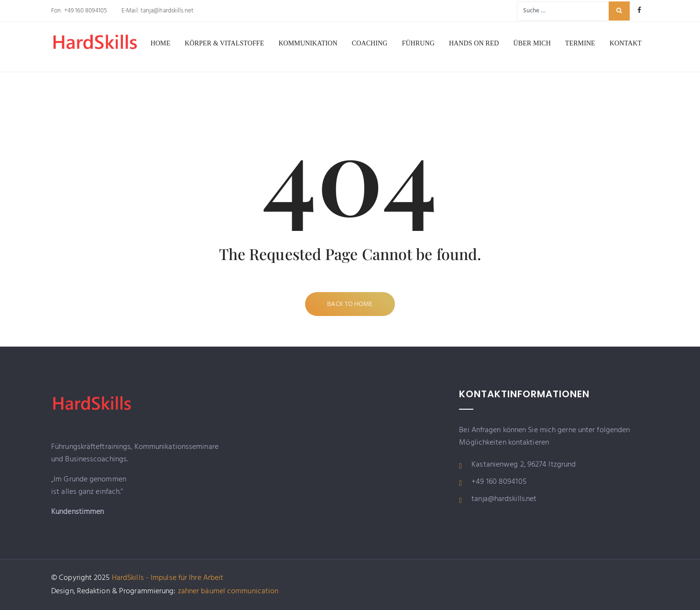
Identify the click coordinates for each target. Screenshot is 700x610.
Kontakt (626, 43)
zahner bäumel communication (228, 591)
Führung (418, 43)
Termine (580, 43)
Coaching (370, 43)
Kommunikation (308, 43)
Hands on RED (474, 43)
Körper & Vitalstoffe (224, 43)
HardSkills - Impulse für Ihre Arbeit (168, 578)
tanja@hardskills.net (166, 11)
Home (161, 43)
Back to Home (350, 304)
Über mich (532, 43)
